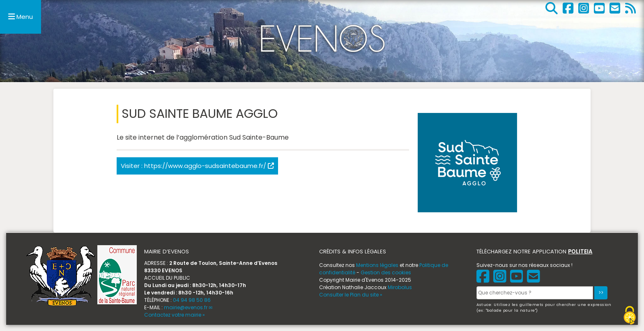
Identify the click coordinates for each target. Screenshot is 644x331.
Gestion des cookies (386, 272)
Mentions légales (377, 265)
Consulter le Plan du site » (351, 295)
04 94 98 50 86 (192, 300)
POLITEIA (580, 252)
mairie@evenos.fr (186, 307)
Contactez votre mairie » (175, 315)
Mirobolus (400, 287)
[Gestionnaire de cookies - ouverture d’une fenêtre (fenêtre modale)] (630, 315)
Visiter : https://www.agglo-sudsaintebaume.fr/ (197, 166)
